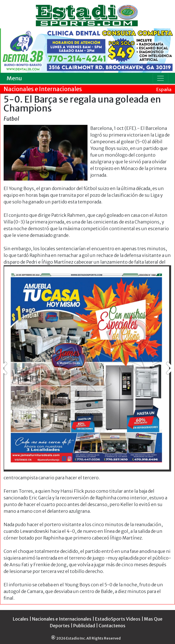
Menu (14, 78)
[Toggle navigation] (161, 78)
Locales (21, 619)
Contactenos (112, 626)
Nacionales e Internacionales (62, 619)
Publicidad (84, 626)
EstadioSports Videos (118, 619)
